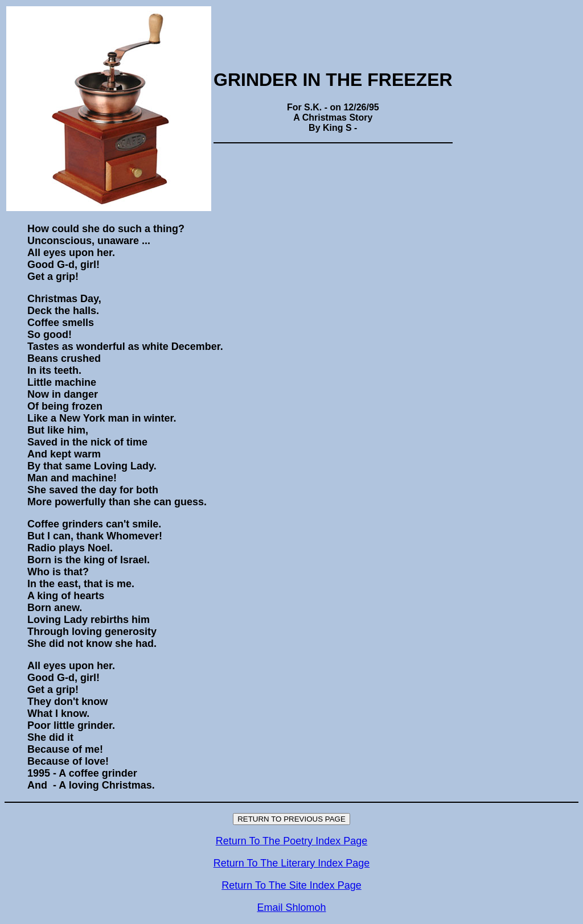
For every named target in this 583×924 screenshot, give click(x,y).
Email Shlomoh (291, 907)
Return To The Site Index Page (291, 885)
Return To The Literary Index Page (292, 863)
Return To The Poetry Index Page (292, 841)
